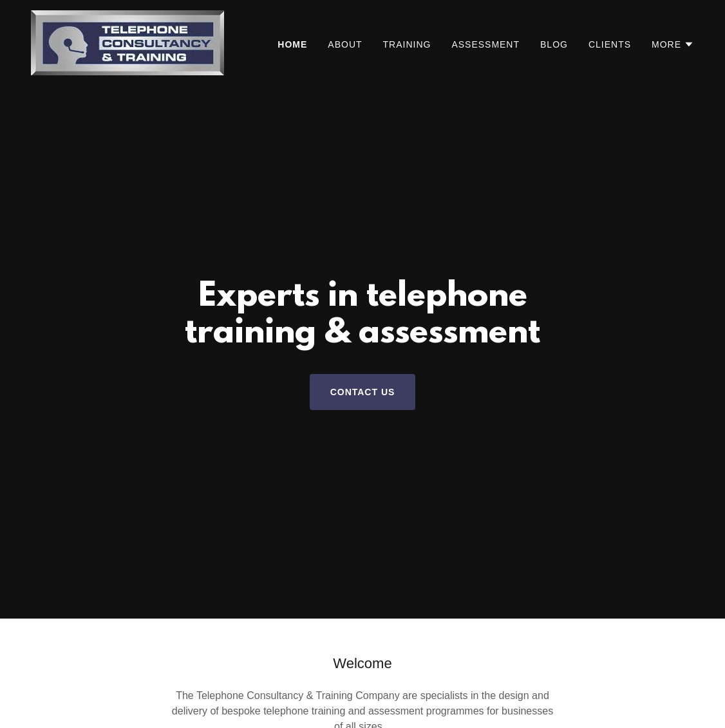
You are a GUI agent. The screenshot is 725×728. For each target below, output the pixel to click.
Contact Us (363, 392)
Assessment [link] (485, 44)
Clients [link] (610, 44)
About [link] (345, 44)
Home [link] (292, 44)
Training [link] (407, 44)
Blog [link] (554, 44)
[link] (127, 42)
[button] (673, 44)
